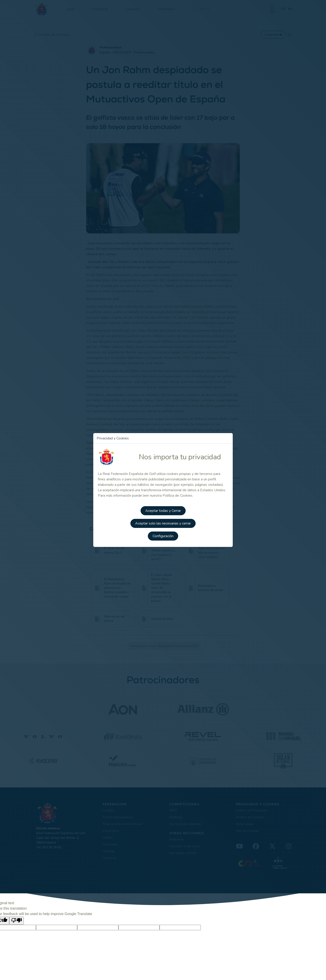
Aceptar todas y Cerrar (163, 510)
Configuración (163, 536)
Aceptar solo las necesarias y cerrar (163, 523)
